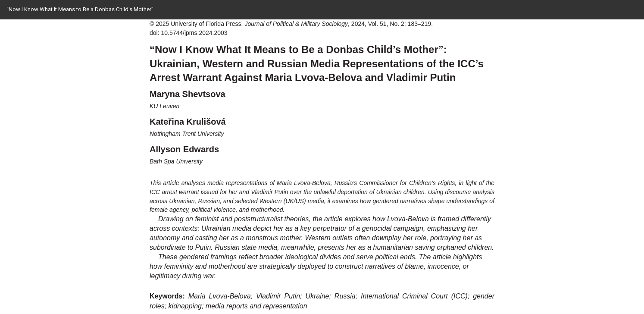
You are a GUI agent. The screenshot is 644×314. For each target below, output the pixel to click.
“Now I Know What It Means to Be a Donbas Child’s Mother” (80, 9)
